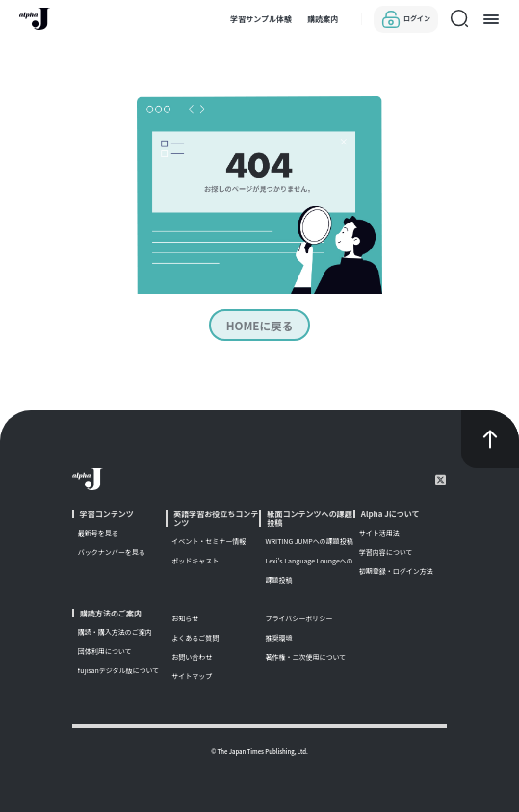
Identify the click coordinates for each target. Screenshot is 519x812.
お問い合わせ (192, 655)
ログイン (406, 19)
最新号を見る (98, 531)
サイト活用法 (379, 531)
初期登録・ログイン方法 (396, 569)
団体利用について (105, 649)
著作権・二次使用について (305, 655)
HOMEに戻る (260, 324)
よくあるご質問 (195, 636)
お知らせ (185, 616)
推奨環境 (278, 636)
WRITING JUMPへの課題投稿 (309, 539)
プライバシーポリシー (298, 616)
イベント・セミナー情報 (208, 539)
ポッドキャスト (195, 559)
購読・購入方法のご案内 (115, 630)
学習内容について (386, 550)
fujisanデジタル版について (119, 668)
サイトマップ (192, 674)
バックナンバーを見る (112, 550)
